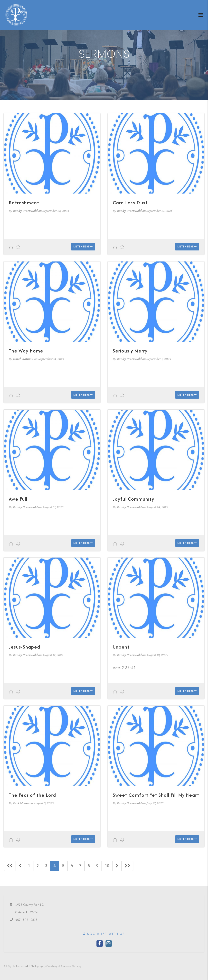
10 (107, 866)
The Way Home (26, 351)
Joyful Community (134, 499)
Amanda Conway (71, 966)
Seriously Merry (130, 351)
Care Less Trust (130, 203)
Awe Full (18, 499)
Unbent (121, 647)
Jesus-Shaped (24, 647)
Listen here (83, 247)
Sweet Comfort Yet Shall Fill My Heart (156, 795)
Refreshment (24, 203)
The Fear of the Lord (32, 795)
